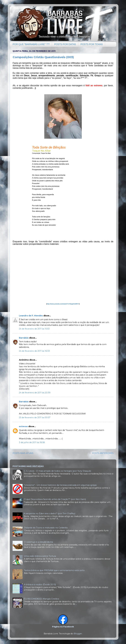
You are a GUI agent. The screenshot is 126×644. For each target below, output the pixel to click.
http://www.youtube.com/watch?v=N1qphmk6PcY (63, 304)
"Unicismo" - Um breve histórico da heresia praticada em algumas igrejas (60, 485)
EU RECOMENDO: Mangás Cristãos (41, 599)
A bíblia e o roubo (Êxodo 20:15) (40, 585)
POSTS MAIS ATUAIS (23, 453)
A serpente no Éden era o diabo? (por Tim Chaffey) (50, 514)
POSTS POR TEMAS (92, 44)
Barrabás (24, 338)
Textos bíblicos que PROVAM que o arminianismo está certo (54, 570)
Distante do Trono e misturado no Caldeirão (46, 528)
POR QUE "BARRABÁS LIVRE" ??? (31, 44)
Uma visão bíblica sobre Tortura (40, 556)
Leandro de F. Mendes (31, 316)
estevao (23, 426)
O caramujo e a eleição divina (38, 542)
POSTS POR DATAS (65, 44)
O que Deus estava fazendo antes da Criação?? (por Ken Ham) (55, 499)
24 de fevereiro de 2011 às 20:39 (35, 393)
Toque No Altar (41, 151)
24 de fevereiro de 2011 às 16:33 (34, 351)
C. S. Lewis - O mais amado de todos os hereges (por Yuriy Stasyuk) (57, 471)
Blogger (78, 634)
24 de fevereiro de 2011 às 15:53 (34, 329)
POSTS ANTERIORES (103, 453)
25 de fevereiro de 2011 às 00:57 (35, 418)
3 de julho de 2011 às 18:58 (32, 442)
